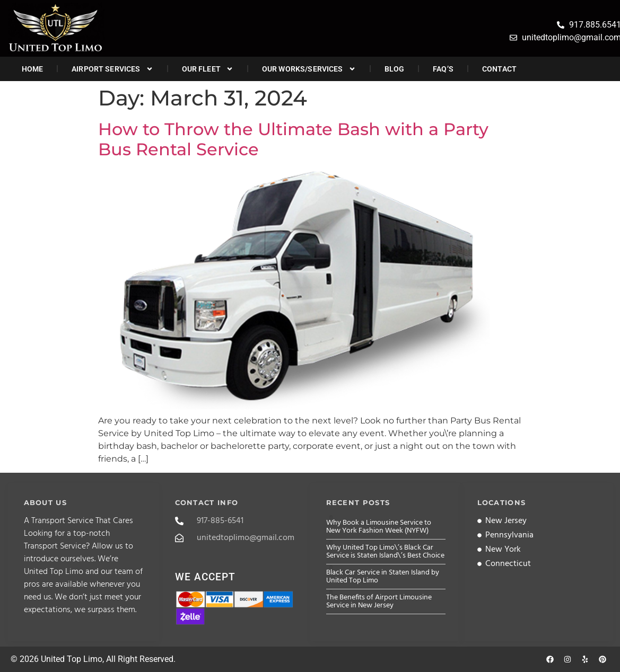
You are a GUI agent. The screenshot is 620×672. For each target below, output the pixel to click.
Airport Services (112, 69)
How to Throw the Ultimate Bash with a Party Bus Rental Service (293, 139)
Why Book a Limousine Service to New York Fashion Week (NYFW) (379, 527)
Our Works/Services (309, 69)
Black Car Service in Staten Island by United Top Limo (383, 577)
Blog (395, 69)
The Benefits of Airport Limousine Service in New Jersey (379, 602)
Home (33, 69)
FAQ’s (443, 69)
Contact (499, 69)
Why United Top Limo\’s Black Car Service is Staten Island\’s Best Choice (385, 552)
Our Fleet (208, 69)
